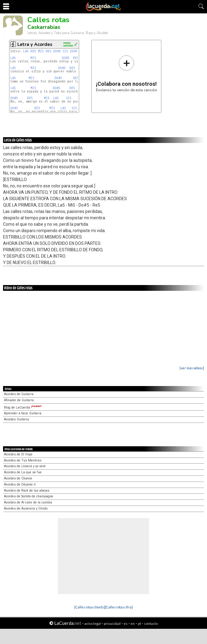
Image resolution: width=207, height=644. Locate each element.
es (126, 623)
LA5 (26, 51)
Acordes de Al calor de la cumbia (28, 502)
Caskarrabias (44, 27)
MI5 (41, 51)
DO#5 (57, 51)
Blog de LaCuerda (23, 407)
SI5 (65, 51)
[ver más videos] (192, 368)
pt (139, 623)
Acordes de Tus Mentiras (23, 460)
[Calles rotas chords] (90, 607)
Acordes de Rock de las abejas (27, 491)
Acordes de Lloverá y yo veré (25, 466)
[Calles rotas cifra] (119, 607)
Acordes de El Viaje (18, 454)
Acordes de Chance (18, 478)
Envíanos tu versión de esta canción (126, 73)
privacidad (112, 623)
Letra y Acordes (35, 44)
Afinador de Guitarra (19, 400)
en (133, 623)
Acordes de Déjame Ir (20, 484)
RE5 (33, 51)
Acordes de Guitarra (19, 394)
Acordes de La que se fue (23, 472)
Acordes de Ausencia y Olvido (26, 508)
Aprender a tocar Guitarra (23, 413)
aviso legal (93, 623)
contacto (151, 623)
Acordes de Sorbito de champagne (29, 496)
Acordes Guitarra (16, 419)
